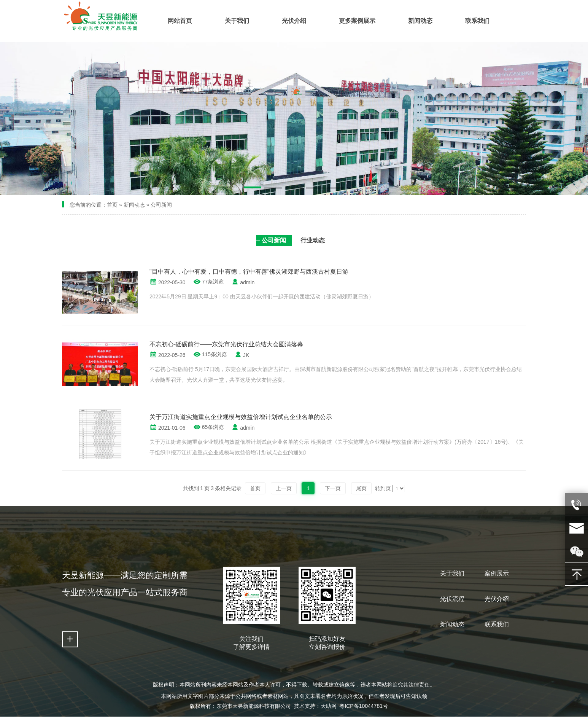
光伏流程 (452, 599)
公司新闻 (161, 205)
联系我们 (497, 624)
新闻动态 (134, 205)
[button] (253, 189)
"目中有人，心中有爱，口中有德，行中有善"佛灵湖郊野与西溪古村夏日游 (249, 272)
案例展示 (497, 573)
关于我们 (452, 573)
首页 (112, 205)
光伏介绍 (497, 599)
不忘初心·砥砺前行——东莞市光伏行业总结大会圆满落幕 (226, 344)
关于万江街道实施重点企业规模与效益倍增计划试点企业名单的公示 (241, 417)
